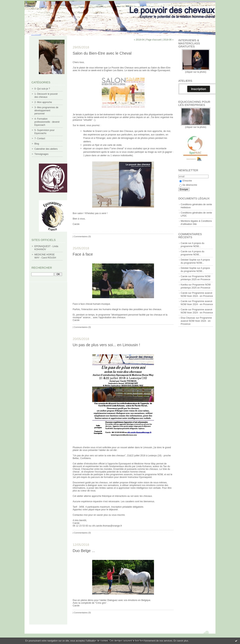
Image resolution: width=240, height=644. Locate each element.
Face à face (83, 254)
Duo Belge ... (84, 551)
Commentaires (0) (82, 236)
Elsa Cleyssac (188, 318)
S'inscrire (186, 181)
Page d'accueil (154, 40)
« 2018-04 (139, 40)
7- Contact (40, 138)
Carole (184, 243)
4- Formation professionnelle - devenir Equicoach (47, 122)
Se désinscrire (188, 185)
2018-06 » (168, 40)
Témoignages (41, 154)
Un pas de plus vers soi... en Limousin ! (106, 345)
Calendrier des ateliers (46, 149)
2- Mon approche (43, 102)
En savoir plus (181, 641)
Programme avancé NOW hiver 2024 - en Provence (196, 321)
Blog (37, 144)
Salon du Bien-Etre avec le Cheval (102, 53)
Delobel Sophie (189, 260)
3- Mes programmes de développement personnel (46, 111)
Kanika (184, 285)
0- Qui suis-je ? (42, 89)
